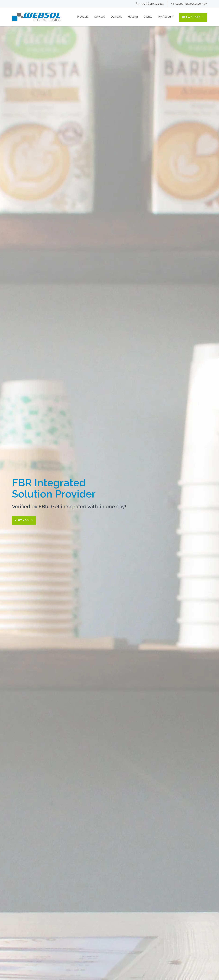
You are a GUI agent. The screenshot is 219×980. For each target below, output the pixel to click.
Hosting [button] (133, 17)
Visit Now (24, 520)
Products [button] (83, 17)
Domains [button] (116, 17)
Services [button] (100, 17)
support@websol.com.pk (189, 4)
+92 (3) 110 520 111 (150, 4)
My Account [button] (166, 17)
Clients (148, 17)
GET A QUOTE (193, 17)
